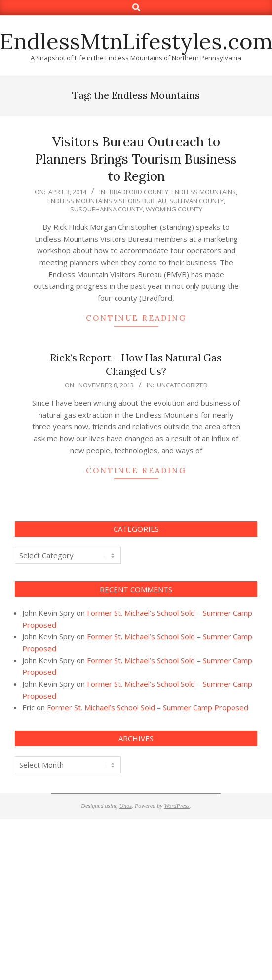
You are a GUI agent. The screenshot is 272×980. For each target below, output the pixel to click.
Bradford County (139, 192)
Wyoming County (174, 209)
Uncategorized (182, 385)
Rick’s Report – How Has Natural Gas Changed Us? (136, 364)
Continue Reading (136, 318)
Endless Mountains (204, 192)
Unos (126, 806)
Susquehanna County (106, 209)
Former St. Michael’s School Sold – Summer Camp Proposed (148, 707)
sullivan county (196, 201)
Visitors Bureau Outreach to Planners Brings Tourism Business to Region (136, 159)
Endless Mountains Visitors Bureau (107, 201)
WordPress (176, 806)
